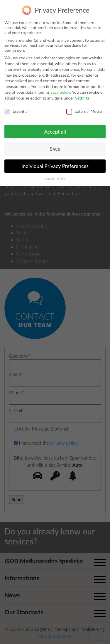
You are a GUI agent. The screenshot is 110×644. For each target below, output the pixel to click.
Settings (82, 98)
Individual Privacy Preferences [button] (55, 166)
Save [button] (55, 149)
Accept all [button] (55, 132)
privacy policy (58, 92)
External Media (84, 111)
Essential (16, 111)
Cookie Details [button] (55, 179)
